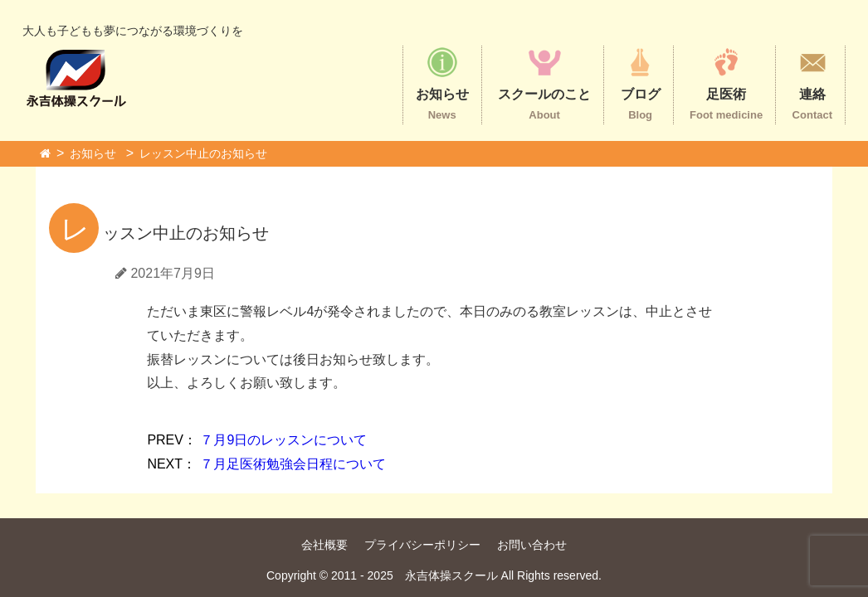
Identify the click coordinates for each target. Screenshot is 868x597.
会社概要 (324, 545)
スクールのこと (544, 83)
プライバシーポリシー (422, 545)
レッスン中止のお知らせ (203, 153)
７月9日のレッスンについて (257, 440)
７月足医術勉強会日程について (266, 464)
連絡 (812, 83)
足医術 (726, 83)
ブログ (641, 83)
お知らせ (442, 83)
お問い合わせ (532, 545)
